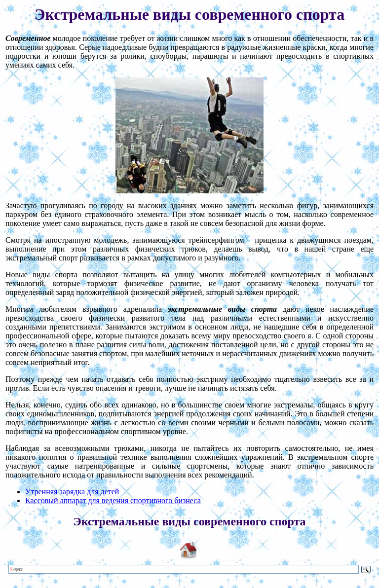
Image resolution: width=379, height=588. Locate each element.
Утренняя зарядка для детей (72, 492)
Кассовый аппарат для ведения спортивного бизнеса (113, 500)
